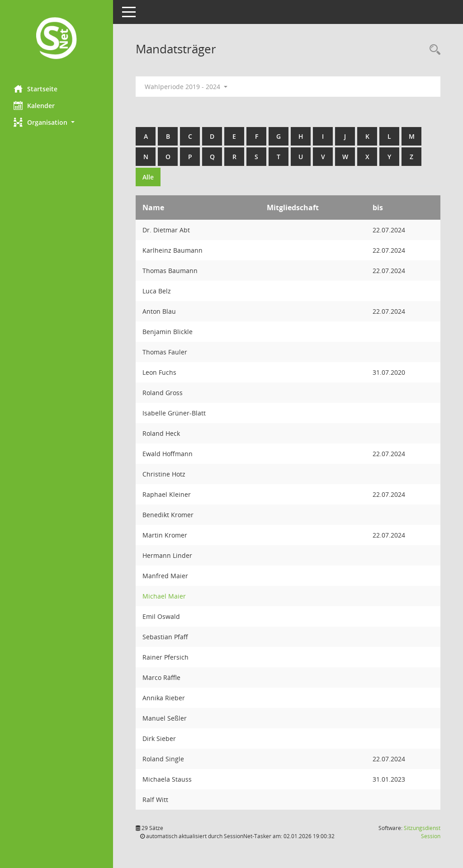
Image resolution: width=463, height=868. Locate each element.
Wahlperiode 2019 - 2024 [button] (186, 87)
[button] (57, 122)
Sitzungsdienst (422, 832)
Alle (148, 177)
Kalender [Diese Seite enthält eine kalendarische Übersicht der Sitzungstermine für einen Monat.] (34, 105)
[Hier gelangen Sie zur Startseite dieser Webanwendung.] (57, 39)
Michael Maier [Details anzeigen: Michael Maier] (164, 596)
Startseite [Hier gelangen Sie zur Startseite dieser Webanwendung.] (35, 89)
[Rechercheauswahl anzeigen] (433, 50)
